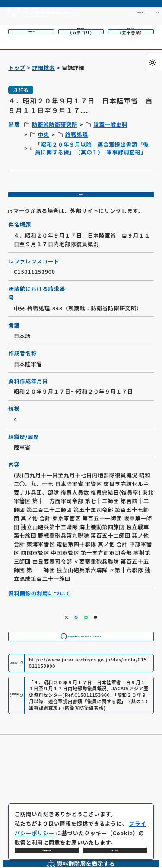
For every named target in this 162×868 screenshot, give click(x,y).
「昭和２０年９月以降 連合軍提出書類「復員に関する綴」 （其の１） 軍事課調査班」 (92, 148)
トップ (17, 68)
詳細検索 (43, 68)
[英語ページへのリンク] (135, 13)
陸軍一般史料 (110, 125)
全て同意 (115, 844)
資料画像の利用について (39, 606)
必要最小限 (47, 844)
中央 (44, 135)
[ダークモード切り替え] (154, 62)
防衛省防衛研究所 (55, 125)
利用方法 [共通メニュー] (97, 12)
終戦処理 (77, 135)
